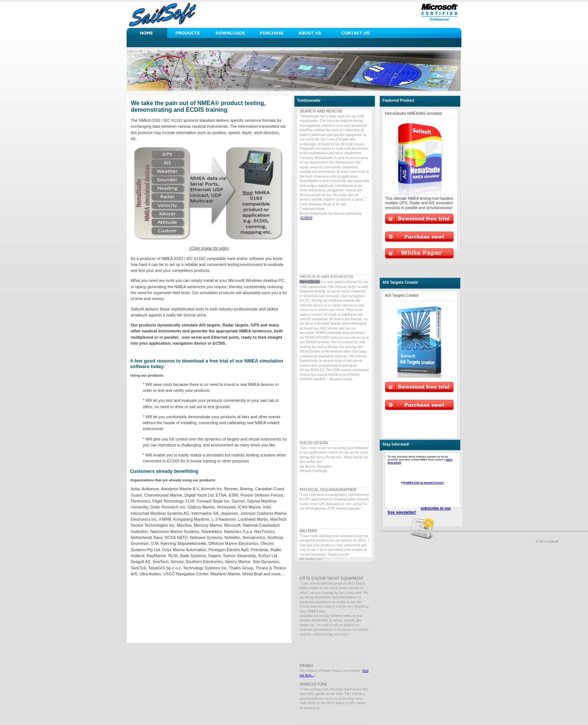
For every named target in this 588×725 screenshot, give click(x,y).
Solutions (188, 33)
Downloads (230, 33)
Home (147, 33)
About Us (312, 33)
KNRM (306, 218)
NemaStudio (310, 282)
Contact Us (353, 33)
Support (271, 33)
